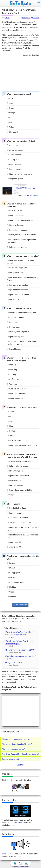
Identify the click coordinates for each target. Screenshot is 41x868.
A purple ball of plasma (17, 518)
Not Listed (12, 132)
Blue (10, 98)
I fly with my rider (15, 471)
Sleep (10, 592)
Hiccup (11, 416)
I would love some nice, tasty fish (21, 313)
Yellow (11, 127)
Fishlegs (12, 426)
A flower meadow (15, 150)
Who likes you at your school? (13, 749)
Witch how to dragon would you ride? (21, 656)
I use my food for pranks (18, 332)
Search (21, 863)
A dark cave (13, 145)
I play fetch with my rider (18, 295)
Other (10, 495)
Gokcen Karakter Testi (10, 759)
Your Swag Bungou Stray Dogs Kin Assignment (20, 754)
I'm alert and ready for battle (20, 490)
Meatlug (12, 365)
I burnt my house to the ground (20, 220)
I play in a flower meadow (18, 466)
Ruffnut (11, 431)
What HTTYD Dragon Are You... (24, 189)
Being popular (14, 573)
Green (11, 103)
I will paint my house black (19, 230)
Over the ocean (14, 164)
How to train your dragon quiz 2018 (20, 650)
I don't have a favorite (17, 394)
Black (10, 108)
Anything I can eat (15, 317)
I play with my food (16, 337)
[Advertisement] (21, 73)
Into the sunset (14, 169)
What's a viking (14, 440)
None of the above (16, 399)
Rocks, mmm (14, 327)
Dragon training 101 (14, 663)
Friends (11, 563)
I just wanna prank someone (20, 174)
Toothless (12, 384)
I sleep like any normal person (20, 461)
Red (10, 122)
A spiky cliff (13, 160)
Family (11, 577)
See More (21, 765)
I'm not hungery (14, 349)
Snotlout (12, 421)
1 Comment (27, 18)
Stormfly (12, 375)
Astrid (11, 412)
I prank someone (15, 485)
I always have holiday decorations (22, 235)
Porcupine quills (15, 211)
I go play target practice (18, 285)
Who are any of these (17, 389)
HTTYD (7, 18)
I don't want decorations (18, 216)
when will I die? (17, 823)
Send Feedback (8, 854)
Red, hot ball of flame (17, 508)
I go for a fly (13, 299)
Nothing (11, 587)
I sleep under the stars (17, 247)
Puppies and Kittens (16, 582)
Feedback (36, 18)
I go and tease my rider (17, 290)
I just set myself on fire (17, 513)
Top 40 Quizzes (29, 195)
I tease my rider (14, 480)
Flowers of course (15, 225)
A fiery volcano (14, 155)
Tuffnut (11, 436)
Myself (11, 568)
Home (15, 863)
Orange (11, 113)
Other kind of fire (15, 547)
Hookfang (12, 370)
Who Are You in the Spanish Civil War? (17, 744)
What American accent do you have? (16, 739)
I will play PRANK (15, 273)
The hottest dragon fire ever (19, 523)
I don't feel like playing (17, 268)
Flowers (11, 597)
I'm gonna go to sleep (17, 179)
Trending (26, 863)
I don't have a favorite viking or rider (22, 445)
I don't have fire (14, 542)
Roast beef (13, 322)
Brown (11, 118)
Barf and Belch (14, 379)
